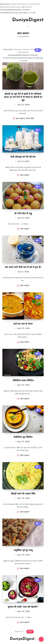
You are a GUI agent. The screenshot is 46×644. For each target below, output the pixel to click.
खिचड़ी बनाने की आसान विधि (23, 494)
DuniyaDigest (28, 22)
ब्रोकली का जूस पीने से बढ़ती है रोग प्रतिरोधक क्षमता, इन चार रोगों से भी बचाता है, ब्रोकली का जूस (23, 97)
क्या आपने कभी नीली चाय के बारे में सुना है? (23, 267)
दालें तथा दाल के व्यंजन (23, 324)
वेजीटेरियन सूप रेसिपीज (23, 437)
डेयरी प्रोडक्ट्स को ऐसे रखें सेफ (23, 157)
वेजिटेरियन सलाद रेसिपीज (23, 381)
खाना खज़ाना (20, 119)
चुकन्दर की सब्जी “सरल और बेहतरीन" (23, 607)
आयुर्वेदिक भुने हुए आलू (23, 550)
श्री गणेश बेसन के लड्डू (23, 214)
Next (30, 631)
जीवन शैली (30, 119)
